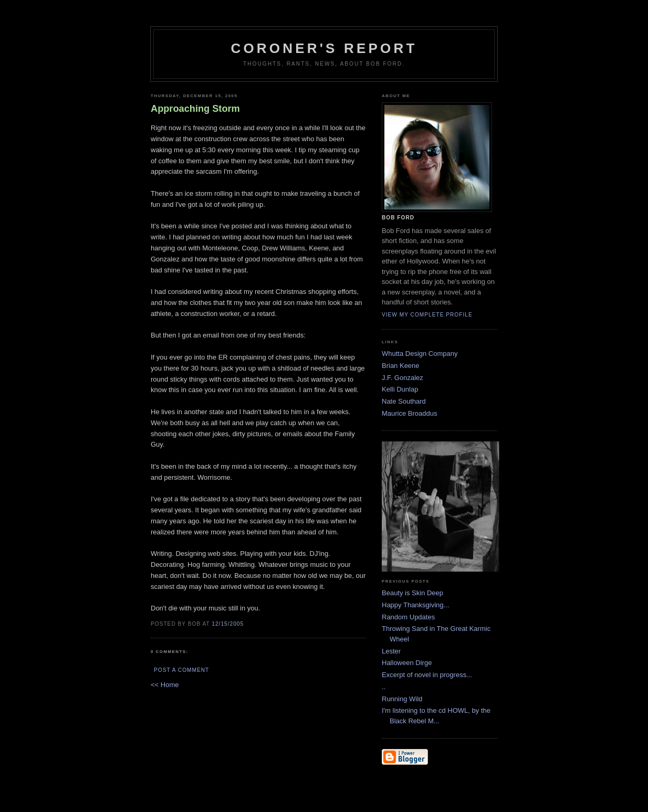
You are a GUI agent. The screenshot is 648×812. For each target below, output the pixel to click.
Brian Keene (401, 366)
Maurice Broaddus (410, 413)
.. (384, 687)
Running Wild (402, 699)
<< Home (165, 685)
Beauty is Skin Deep (412, 593)
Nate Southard (404, 401)
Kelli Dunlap (400, 389)
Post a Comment (181, 670)
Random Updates (408, 617)
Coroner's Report (324, 48)
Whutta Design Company (420, 354)
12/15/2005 (228, 624)
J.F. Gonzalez (403, 378)
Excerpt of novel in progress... (427, 675)
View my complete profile (427, 315)
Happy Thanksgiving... (415, 605)
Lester (391, 651)
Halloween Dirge (407, 663)
